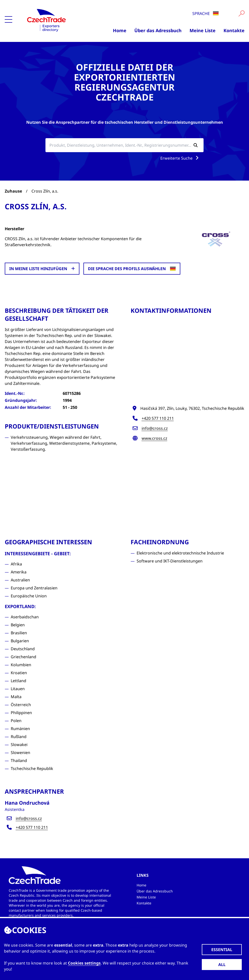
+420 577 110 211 (158, 418)
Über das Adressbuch (158, 30)
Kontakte (234, 30)
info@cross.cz (155, 428)
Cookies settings (84, 963)
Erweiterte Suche (180, 158)
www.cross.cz (154, 438)
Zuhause (13, 191)
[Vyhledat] (242, 13)
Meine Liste (203, 30)
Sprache (206, 13)
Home (120, 30)
